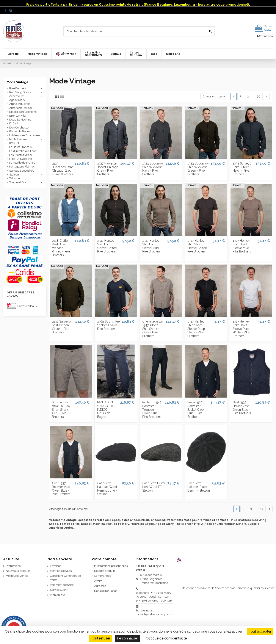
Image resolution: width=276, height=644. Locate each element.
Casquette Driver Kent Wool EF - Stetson (154, 487)
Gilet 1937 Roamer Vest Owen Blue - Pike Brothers (61, 489)
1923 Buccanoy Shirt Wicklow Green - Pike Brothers (198, 169)
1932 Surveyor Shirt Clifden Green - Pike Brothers (62, 327)
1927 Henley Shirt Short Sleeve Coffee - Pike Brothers (198, 246)
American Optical (21, 108)
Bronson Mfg (17, 116)
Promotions (13, 566)
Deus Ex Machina (20, 120)
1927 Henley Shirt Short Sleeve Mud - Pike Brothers (242, 246)
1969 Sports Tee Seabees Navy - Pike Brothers (108, 325)
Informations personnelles (111, 566)
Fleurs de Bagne (20, 131)
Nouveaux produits (18, 571)
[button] (66, 54)
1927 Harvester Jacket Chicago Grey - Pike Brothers (108, 169)
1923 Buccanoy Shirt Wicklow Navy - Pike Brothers (153, 169)
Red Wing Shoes (20, 92)
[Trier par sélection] (208, 96)
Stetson (14, 175)
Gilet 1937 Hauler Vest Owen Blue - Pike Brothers (242, 408)
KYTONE (15, 143)
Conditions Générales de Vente (65, 578)
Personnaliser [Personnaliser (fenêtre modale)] (127, 638)
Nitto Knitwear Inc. (21, 159)
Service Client (59, 590)
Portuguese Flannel (22, 167)
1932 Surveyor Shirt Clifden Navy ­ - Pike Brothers (243, 169)
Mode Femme (18, 139)
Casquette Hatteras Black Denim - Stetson (199, 487)
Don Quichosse (19, 128)
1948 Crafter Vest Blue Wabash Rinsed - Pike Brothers (61, 248)
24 (222, 96)
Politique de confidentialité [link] (166, 638)
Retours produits (105, 571)
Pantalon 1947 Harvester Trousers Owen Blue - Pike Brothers (152, 410)
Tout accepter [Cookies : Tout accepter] (260, 631)
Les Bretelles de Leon (23, 151)
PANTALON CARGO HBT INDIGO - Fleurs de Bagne (106, 410)
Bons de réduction (106, 591)
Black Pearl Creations (23, 112)
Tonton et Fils (18, 182)
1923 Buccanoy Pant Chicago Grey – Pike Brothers (62, 169)
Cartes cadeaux (27, 306)
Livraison (56, 566)
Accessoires (17, 96)
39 (259, 96)
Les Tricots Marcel (21, 155)
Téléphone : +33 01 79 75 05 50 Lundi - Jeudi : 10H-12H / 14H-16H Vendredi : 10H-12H (154, 597)
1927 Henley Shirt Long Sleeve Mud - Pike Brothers (152, 246)
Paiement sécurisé (62, 585)
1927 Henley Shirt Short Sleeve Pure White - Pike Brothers (241, 329)
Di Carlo (14, 123)
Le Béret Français (20, 147)
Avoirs (98, 581)
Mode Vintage (18, 82)
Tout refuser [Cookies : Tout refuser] (101, 638)
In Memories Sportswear (25, 135)
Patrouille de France (22, 163)
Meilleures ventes (17, 576)
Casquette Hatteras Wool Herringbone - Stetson (107, 489)
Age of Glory (17, 100)
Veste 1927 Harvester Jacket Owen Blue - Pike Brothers (196, 410)
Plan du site (57, 595)
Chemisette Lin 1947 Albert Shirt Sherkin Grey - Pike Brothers (153, 329)
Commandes (103, 576)
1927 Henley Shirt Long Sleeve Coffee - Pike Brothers (108, 246)
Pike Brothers (18, 88)
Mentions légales (61, 571)
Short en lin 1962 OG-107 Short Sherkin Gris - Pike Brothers (61, 410)
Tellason (15, 178)
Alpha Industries (20, 104)
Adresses (100, 586)
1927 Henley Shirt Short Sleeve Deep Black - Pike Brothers (196, 329)
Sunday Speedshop (22, 171)
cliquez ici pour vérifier (261, 588)
